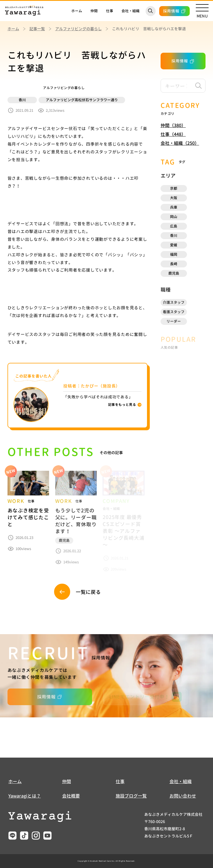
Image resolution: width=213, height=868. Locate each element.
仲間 (94, 11)
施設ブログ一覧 (131, 796)
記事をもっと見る (122, 405)
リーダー (174, 321)
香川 (174, 236)
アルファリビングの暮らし (78, 29)
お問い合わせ (183, 796)
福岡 (174, 254)
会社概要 (71, 796)
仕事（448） (173, 134)
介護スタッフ (174, 302)
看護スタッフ (174, 312)
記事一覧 (37, 29)
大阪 (174, 198)
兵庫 (174, 207)
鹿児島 (174, 273)
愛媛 (174, 245)
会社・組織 (130, 11)
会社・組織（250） (180, 143)
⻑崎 (174, 264)
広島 (174, 226)
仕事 (110, 11)
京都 (174, 188)
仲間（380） (173, 125)
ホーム (77, 11)
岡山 (174, 217)
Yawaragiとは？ (25, 796)
